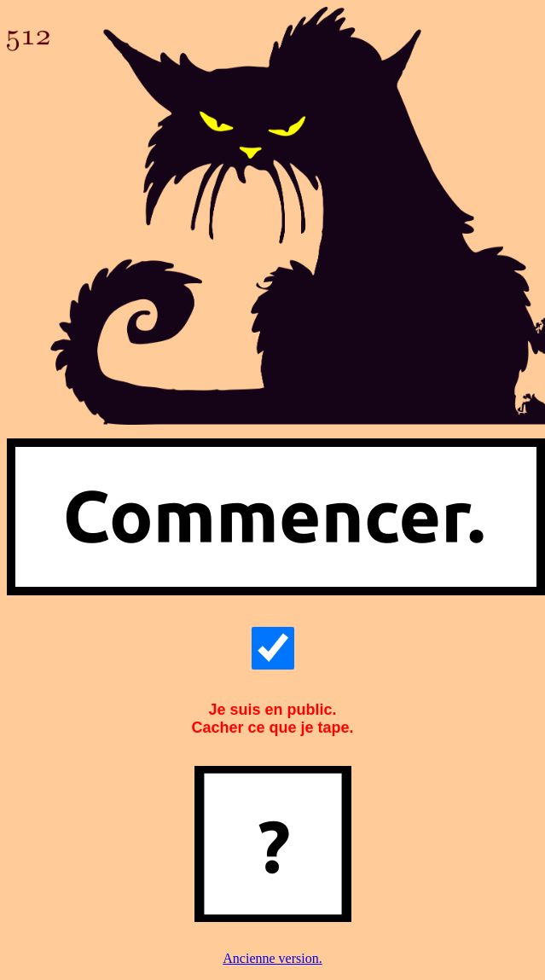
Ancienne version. (272, 958)
